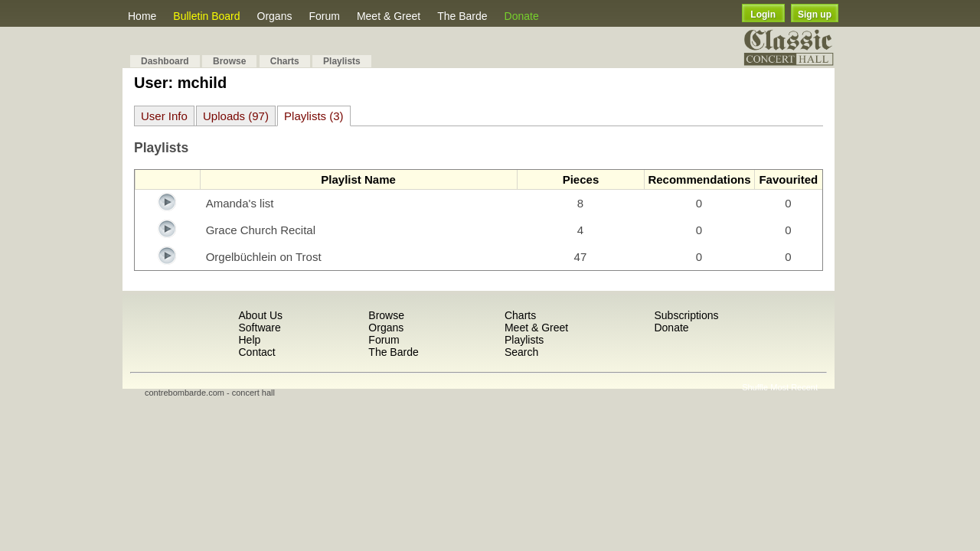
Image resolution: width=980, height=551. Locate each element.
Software (259, 328)
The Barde (462, 16)
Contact (256, 352)
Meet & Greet (389, 16)
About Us (260, 315)
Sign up (815, 15)
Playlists (342, 61)
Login (763, 15)
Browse (229, 61)
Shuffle (755, 387)
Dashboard (165, 61)
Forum (324, 16)
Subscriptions (686, 315)
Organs (275, 16)
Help (249, 340)
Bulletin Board (206, 16)
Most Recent (794, 387)
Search (521, 352)
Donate (522, 16)
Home (142, 16)
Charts (285, 61)
